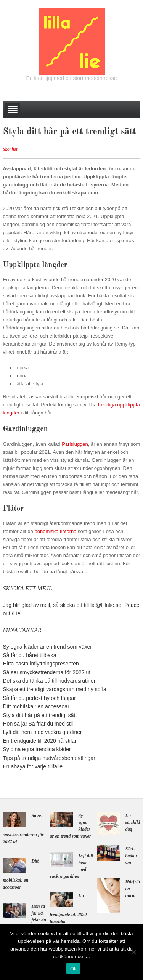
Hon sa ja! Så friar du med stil (38, 724)
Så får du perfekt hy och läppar (39, 698)
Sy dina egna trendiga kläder (37, 749)
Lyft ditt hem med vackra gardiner (43, 732)
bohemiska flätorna (56, 531)
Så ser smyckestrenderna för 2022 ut (47, 672)
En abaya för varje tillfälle (33, 766)
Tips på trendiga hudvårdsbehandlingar (49, 758)
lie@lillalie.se (106, 605)
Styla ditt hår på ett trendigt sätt (40, 715)
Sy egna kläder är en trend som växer (47, 647)
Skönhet (10, 149)
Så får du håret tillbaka (30, 655)
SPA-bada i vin (131, 856)
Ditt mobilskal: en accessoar (36, 706)
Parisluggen (75, 444)
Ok (73, 969)
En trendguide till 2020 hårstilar (40, 741)
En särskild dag (133, 822)
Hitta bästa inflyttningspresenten (41, 664)
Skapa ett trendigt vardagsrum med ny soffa (55, 689)
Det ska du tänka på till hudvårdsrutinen (50, 681)
